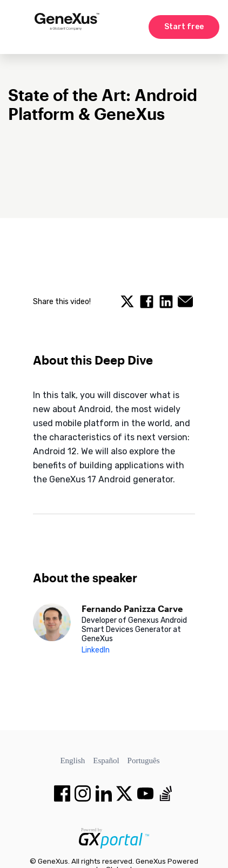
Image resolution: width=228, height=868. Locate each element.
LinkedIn (96, 650)
